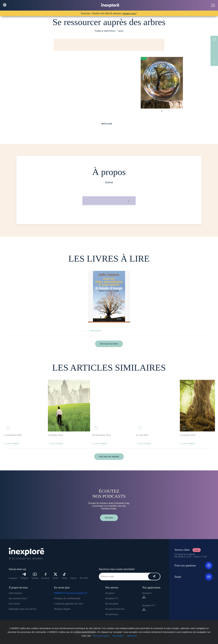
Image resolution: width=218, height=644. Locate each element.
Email (194, 577)
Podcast (74, 578)
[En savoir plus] (101, 636)
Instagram (13, 578)
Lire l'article (13, 443)
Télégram (24, 576)
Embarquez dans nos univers (23, 609)
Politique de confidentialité (67, 598)
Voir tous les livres (109, 344)
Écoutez (109, 518)
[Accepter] (118, 636)
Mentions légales (62, 609)
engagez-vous (129, 13)
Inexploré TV (112, 598)
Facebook (45, 576)
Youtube (35, 576)
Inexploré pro (112, 614)
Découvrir (96, 331)
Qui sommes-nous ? (18, 598)
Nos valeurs (14, 604)
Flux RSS (84, 578)
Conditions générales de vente (69, 604)
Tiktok (64, 576)
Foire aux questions (194, 566)
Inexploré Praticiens (115, 609)
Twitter (56, 576)
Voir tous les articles (109, 456)
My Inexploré (112, 604)
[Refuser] (132, 636)
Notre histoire (15, 593)
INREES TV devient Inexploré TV (71, 593)
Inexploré (110, 593)
